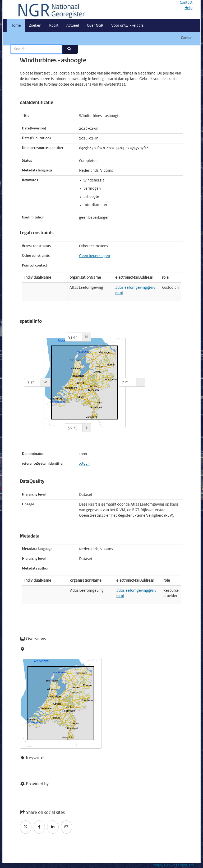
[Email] (67, 827)
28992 (84, 464)
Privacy (157, 865)
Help (188, 8)
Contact (186, 3)
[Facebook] (39, 827)
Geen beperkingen (94, 256)
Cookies (171, 865)
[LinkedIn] (53, 827)
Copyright (186, 865)
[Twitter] (26, 827)
